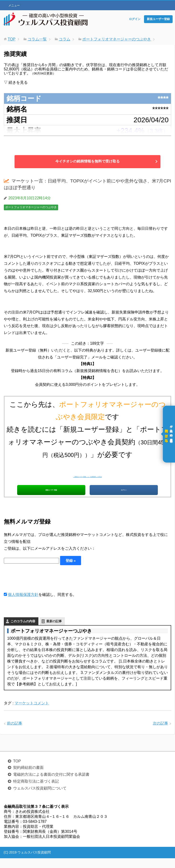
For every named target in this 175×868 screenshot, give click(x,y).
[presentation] (40, 588)
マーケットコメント (32, 713)
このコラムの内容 (23, 631)
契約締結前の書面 (28, 777)
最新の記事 (54, 631)
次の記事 (160, 733)
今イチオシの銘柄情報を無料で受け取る (87, 161)
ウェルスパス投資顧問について (40, 798)
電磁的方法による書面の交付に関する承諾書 (51, 784)
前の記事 (15, 733)
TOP (17, 771)
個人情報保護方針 (23, 605)
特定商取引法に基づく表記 (36, 791)
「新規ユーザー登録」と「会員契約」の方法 (87, 475)
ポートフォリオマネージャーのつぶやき (31, 207)
